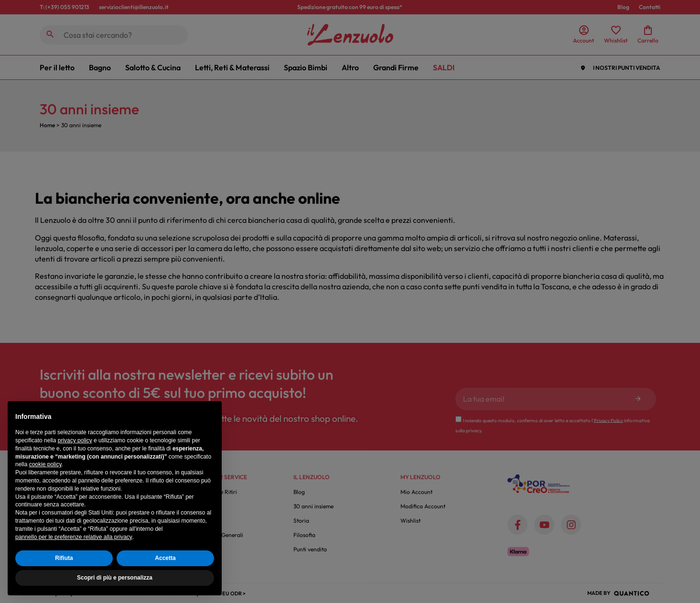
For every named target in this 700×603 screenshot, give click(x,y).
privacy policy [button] (75, 440)
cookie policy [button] (45, 464)
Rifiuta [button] (64, 558)
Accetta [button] (165, 558)
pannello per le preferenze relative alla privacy (74, 537)
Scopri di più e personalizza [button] (115, 578)
